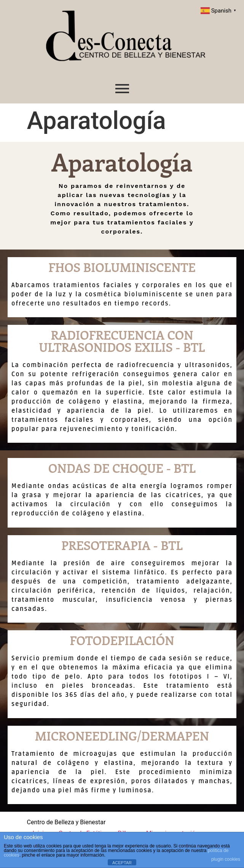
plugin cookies (226, 859)
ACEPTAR (122, 863)
